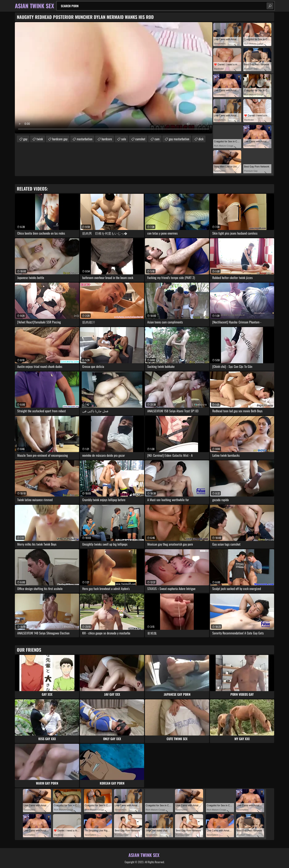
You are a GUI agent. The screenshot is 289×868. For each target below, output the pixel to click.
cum (157, 139)
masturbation (84, 139)
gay (25, 139)
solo (124, 139)
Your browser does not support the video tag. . (114, 78)
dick (201, 139)
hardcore (107, 139)
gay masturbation (179, 139)
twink (40, 139)
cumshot (140, 139)
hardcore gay (60, 139)
